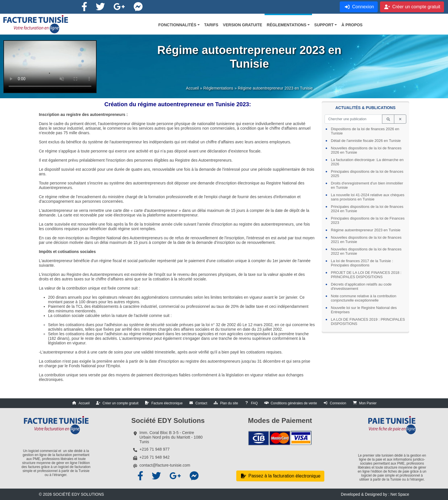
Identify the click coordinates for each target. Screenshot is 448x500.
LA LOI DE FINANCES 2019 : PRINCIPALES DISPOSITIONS (368, 322)
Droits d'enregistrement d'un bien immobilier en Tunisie (367, 185)
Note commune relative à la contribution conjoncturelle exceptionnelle (364, 298)
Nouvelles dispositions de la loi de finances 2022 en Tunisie (366, 251)
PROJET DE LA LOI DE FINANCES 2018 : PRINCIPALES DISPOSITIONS (366, 275)
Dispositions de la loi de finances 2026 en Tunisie (365, 131)
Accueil (192, 91)
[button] (179, 25)
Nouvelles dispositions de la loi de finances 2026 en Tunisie (366, 150)
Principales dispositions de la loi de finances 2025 (367, 174)
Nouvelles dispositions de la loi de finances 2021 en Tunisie (366, 240)
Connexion (338, 403)
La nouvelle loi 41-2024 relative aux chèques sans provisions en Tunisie (368, 197)
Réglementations (218, 91)
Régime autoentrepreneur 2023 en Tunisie (366, 230)
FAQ (254, 403)
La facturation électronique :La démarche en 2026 (367, 162)
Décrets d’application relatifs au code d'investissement (361, 286)
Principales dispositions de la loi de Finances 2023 (368, 220)
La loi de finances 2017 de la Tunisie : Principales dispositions (362, 263)
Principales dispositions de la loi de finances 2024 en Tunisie (367, 209)
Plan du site (229, 403)
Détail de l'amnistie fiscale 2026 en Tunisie (366, 141)
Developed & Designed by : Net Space (375, 494)
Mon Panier (368, 403)
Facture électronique (167, 403)
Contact (201, 403)
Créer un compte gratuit (121, 403)
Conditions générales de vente (294, 403)
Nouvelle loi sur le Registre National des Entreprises (364, 310)
